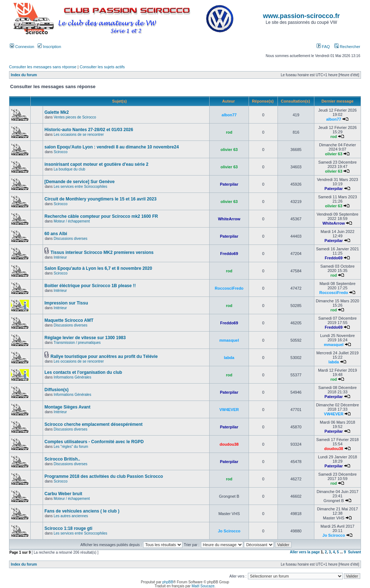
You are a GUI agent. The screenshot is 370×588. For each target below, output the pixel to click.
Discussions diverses (70, 239)
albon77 (229, 115)
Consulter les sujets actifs (102, 67)
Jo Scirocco (229, 531)
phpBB (168, 582)
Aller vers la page (305, 552)
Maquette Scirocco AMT (69, 320)
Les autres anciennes (71, 516)
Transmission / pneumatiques (77, 343)
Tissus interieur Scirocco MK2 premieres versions (102, 252)
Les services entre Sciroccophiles (80, 187)
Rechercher (347, 47)
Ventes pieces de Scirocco (75, 117)
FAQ (323, 47)
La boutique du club (69, 169)
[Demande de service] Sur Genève (79, 182)
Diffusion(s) (57, 390)
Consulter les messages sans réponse (43, 67)
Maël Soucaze (203, 586)
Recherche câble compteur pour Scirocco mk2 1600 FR (101, 216)
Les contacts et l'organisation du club (83, 372)
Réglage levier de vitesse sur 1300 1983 (85, 338)
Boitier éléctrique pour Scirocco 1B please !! (90, 286)
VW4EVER (229, 410)
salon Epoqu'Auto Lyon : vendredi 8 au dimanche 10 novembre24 (112, 147)
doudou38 (229, 444)
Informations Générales (72, 377)
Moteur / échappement (72, 221)
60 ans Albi (56, 234)
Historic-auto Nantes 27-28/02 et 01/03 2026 (89, 130)
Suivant (354, 552)
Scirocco (60, 152)
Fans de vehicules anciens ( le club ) (82, 511)
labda (229, 358)
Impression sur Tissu (66, 303)
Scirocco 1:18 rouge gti (68, 528)
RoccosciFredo (229, 288)
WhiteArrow (229, 219)
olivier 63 (229, 150)
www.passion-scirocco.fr (301, 16)
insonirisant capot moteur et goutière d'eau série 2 (96, 164)
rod (229, 132)
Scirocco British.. (62, 459)
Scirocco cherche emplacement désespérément (93, 424)
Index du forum (24, 75)
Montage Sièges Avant (67, 407)
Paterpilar (229, 184)
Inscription (49, 47)
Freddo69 (229, 254)
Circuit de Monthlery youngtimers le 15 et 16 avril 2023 (100, 199)
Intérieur (60, 257)
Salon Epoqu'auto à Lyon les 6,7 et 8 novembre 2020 (98, 268)
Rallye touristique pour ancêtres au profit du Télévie (104, 356)
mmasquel (229, 340)
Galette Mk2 (57, 112)
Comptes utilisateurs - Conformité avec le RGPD (94, 442)
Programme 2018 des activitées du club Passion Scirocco (104, 476)
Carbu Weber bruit (63, 494)
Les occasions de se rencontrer (79, 135)
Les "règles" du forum (71, 447)
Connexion (22, 47)
